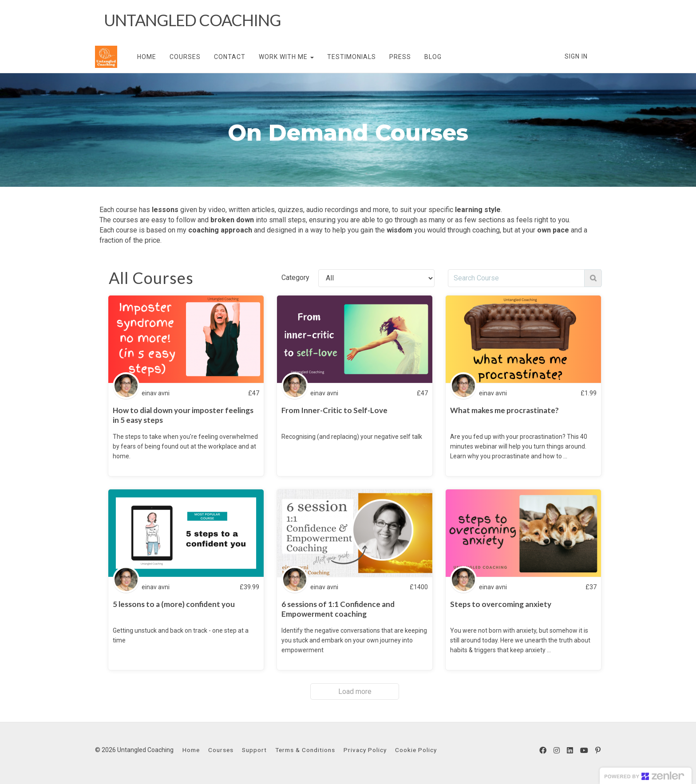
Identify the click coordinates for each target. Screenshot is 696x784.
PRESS (400, 57)
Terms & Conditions (305, 750)
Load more (355, 691)
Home (191, 750)
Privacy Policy (365, 750)
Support (254, 750)
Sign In (576, 56)
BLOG (433, 57)
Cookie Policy (416, 750)
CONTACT (230, 57)
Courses (221, 750)
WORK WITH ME (286, 57)
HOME (147, 57)
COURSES (185, 57)
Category (295, 278)
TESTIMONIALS (352, 57)
